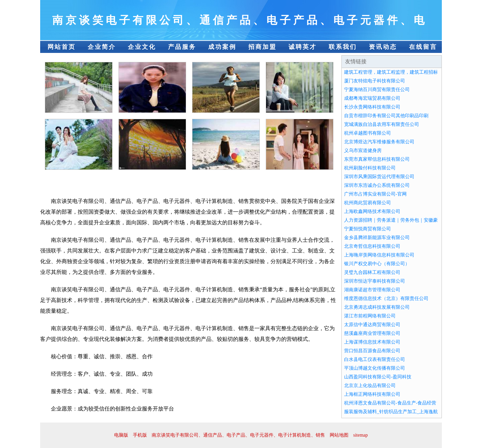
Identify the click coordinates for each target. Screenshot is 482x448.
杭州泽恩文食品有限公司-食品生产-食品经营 (390, 403)
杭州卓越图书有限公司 (368, 133)
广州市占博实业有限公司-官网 (375, 194)
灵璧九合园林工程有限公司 (372, 272)
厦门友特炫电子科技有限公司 (375, 81)
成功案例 (222, 47)
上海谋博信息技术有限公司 (372, 342)
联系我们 (343, 47)
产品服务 (182, 47)
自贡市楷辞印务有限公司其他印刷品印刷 (386, 116)
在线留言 (423, 47)
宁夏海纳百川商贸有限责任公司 (377, 90)
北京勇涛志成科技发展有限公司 (377, 307)
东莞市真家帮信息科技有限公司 (377, 159)
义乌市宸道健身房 (363, 151)
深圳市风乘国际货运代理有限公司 (379, 177)
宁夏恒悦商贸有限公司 (368, 229)
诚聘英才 (303, 47)
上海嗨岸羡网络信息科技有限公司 (379, 255)
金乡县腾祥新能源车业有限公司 (377, 238)
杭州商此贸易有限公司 (368, 203)
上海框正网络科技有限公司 (372, 394)
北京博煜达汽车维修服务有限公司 (379, 142)
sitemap (360, 435)
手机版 (140, 435)
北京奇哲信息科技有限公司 (372, 246)
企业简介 (102, 47)
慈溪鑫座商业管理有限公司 (372, 333)
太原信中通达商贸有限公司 (372, 325)
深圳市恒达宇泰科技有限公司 (375, 281)
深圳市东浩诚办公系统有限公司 (377, 185)
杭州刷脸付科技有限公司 (370, 168)
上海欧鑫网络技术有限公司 (372, 211)
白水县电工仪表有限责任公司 (375, 359)
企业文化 (142, 47)
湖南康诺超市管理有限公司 (372, 290)
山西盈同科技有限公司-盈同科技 (378, 377)
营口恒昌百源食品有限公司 (372, 351)
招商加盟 (262, 47)
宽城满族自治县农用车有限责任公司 (382, 124)
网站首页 (62, 47)
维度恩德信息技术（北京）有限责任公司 (386, 298)
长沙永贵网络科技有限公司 (372, 107)
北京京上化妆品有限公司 (370, 386)
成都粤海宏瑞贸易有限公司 (372, 98)
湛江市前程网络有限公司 (370, 316)
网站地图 (339, 435)
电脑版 (121, 435)
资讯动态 (383, 47)
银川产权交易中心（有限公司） (377, 264)
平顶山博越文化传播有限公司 (375, 368)
